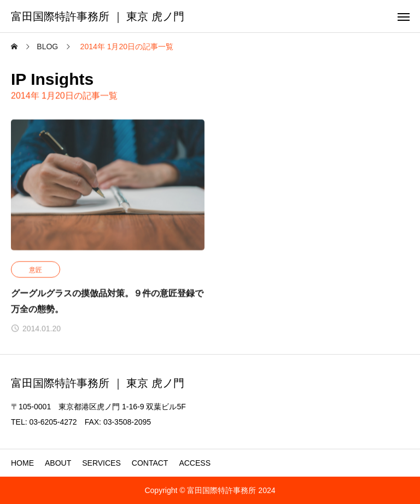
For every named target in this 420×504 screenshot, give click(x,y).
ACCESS (195, 463)
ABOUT (58, 463)
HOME (22, 463)
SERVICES (101, 463)
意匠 (36, 270)
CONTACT (150, 463)
